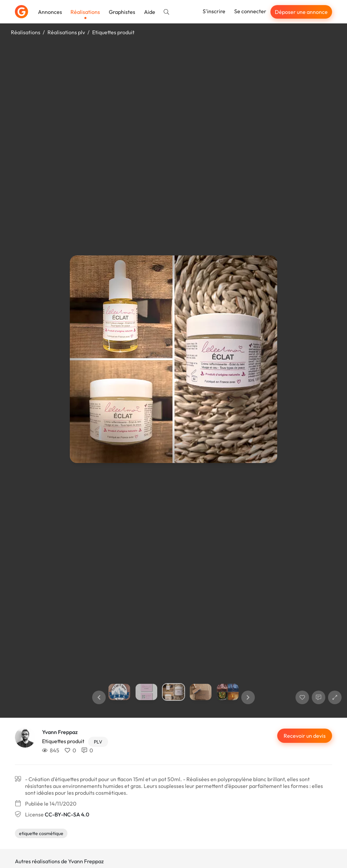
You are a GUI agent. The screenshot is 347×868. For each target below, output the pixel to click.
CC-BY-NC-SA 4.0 (67, 814)
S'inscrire (214, 11)
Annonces (50, 12)
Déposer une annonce (301, 12)
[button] (99, 697)
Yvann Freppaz (60, 732)
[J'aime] (302, 697)
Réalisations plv (66, 32)
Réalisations (85, 12)
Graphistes (122, 12)
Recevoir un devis (305, 736)
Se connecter (250, 11)
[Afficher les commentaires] (319, 697)
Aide (150, 12)
